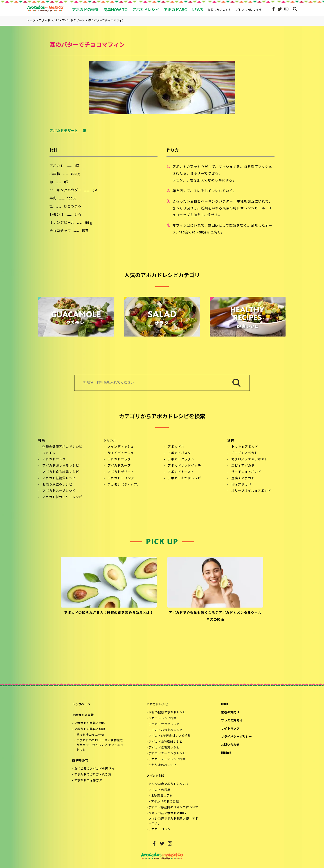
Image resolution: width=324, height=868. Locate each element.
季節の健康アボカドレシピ (62, 447)
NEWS (224, 704)
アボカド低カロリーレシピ (62, 497)
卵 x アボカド (241, 485)
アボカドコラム (160, 829)
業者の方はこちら (219, 10)
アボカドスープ (119, 466)
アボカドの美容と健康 (90, 729)
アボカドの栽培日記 (165, 802)
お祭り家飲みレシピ (57, 485)
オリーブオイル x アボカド (251, 491)
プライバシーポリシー (236, 737)
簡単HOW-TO (80, 761)
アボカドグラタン (181, 460)
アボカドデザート (64, 131)
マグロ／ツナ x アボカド (250, 460)
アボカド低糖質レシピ (59, 478)
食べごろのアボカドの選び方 (94, 769)
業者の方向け (230, 713)
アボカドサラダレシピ (164, 724)
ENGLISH (226, 753)
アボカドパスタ (179, 453)
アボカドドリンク (121, 478)
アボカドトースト (181, 472)
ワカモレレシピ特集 (163, 718)
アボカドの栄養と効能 (90, 723)
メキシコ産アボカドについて (169, 784)
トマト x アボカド (245, 447)
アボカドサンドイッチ (184, 466)
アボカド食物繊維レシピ (61, 472)
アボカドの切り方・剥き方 (93, 775)
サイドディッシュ (121, 453)
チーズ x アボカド (244, 453)
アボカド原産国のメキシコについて (173, 808)
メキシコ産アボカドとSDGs (168, 813)
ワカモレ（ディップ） (124, 485)
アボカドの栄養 (83, 715)
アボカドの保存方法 (88, 781)
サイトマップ (230, 729)
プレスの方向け (232, 721)
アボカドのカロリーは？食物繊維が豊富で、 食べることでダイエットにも (100, 745)
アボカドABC (155, 776)
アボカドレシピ (157, 704)
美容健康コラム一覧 (90, 735)
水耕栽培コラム (162, 796)
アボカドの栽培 (160, 790)
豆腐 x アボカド (243, 478)
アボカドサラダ (54, 460)
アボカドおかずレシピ (184, 478)
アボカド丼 (176, 447)
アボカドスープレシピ (59, 491)
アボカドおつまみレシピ (61, 466)
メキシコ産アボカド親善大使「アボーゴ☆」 (173, 821)
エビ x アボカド (243, 466)
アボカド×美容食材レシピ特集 (170, 736)
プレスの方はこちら (249, 10)
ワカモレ (49, 453)
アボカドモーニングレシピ (167, 754)
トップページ (81, 704)
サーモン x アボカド (246, 472)
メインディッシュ (121, 447)
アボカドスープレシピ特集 (167, 759)
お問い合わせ (230, 745)
